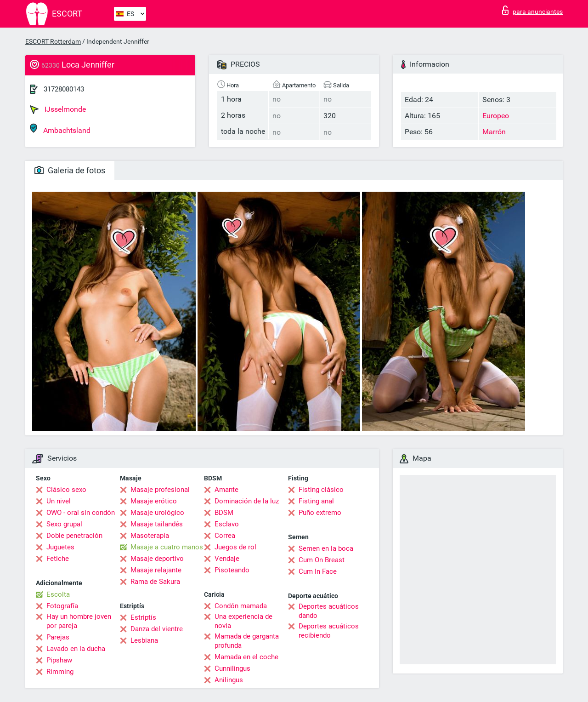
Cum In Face (318, 571)
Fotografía (62, 606)
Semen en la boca (326, 548)
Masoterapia (150, 536)
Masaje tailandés (157, 524)
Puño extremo (320, 513)
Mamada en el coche (246, 657)
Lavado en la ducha (76, 649)
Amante (226, 490)
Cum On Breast (322, 560)
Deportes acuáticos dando (329, 611)
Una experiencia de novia (243, 621)
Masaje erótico (154, 501)
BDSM (224, 513)
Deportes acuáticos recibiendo (329, 631)
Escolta (58, 594)
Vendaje (227, 559)
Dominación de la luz (247, 501)
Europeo (496, 116)
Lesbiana (144, 640)
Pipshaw (59, 660)
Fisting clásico (321, 490)
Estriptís (143, 617)
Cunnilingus (232, 668)
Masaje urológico (157, 513)
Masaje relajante (156, 570)
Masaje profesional (160, 490)
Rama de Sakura (155, 582)
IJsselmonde (58, 109)
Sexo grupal (64, 524)
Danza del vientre (157, 629)
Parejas (58, 637)
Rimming (60, 672)
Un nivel (59, 501)
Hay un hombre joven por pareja (79, 621)
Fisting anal (316, 501)
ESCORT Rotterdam (53, 41)
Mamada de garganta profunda (247, 641)
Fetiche (58, 559)
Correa (225, 536)
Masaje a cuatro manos (167, 547)
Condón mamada (241, 606)
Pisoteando (232, 570)
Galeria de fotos (70, 170)
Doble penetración (74, 536)
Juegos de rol (235, 547)
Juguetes (60, 547)
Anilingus (229, 680)
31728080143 (64, 89)
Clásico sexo (66, 490)
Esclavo (227, 524)
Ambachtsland (60, 129)
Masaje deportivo (157, 559)
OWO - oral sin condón (81, 513)
